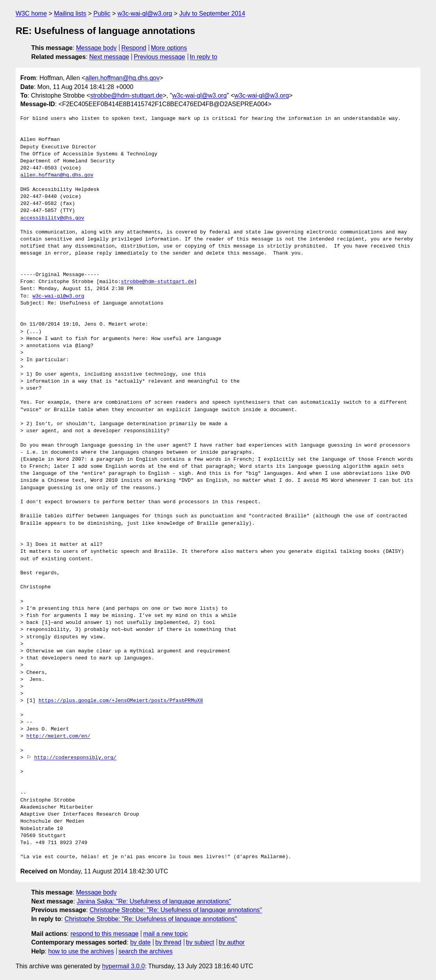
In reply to (203, 57)
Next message (109, 57)
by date (140, 942)
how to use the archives (81, 951)
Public (102, 13)
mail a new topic (166, 934)
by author (232, 942)
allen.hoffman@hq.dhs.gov (122, 78)
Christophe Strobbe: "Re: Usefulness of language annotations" (176, 910)
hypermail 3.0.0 (123, 966)
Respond (134, 48)
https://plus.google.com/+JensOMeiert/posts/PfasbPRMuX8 (121, 701)
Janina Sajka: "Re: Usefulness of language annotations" (154, 901)
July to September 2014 (212, 13)
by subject (200, 942)
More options (169, 48)
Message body (96, 48)
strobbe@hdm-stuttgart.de (126, 95)
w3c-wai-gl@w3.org (145, 13)
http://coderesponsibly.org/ (75, 758)
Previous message (160, 57)
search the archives (146, 951)
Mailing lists (70, 13)
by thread (168, 942)
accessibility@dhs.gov (52, 218)
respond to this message (104, 934)
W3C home (31, 13)
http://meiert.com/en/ (59, 736)
